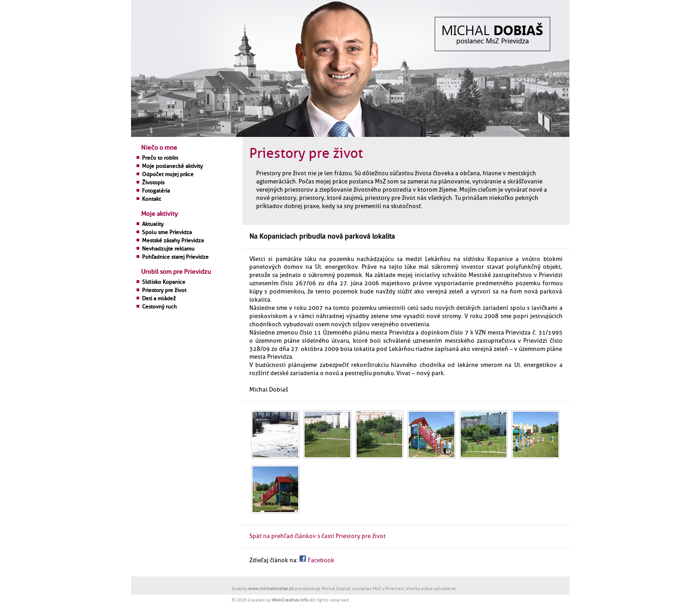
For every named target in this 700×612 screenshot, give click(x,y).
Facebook (317, 560)
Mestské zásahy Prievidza (173, 241)
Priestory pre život (164, 290)
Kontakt (151, 199)
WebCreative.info (290, 600)
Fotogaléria (156, 191)
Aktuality (153, 224)
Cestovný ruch (159, 307)
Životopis (153, 183)
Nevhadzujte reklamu (168, 249)
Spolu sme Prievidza (167, 232)
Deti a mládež (159, 298)
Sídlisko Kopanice (164, 282)
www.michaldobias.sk (271, 588)
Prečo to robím (160, 158)
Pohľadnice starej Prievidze (175, 257)
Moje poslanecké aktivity (172, 166)
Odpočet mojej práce (168, 174)
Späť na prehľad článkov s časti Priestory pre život (318, 536)
